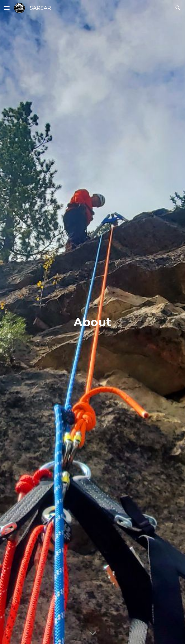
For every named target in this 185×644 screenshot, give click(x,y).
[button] (7, 8)
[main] (92, 322)
